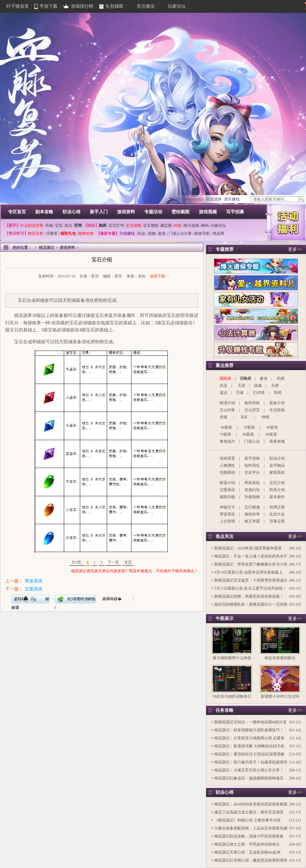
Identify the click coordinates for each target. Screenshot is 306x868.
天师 (275, 386)
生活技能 (277, 410)
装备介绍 (277, 403)
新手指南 (252, 458)
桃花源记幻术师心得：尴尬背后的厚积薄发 (251, 860)
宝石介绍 (277, 483)
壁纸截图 (181, 212)
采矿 (244, 417)
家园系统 (277, 472)
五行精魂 (252, 507)
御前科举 (252, 514)
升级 (49, 226)
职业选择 (214, 199)
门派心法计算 (180, 234)
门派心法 (252, 441)
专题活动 (153, 212)
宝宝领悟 (151, 226)
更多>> (295, 249)
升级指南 (252, 497)
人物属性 (227, 465)
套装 (162, 234)
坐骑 (224, 417)
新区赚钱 (232, 199)
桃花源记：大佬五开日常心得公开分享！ (249, 770)
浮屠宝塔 (277, 521)
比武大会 (277, 514)
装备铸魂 (277, 441)
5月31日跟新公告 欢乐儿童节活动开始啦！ (250, 588)
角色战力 (227, 441)
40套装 (226, 427)
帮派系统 (34, 581)
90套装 (271, 434)
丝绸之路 (277, 507)
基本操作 (277, 497)
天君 (242, 386)
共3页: (77, 562)
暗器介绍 (227, 483)
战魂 (258, 386)
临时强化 (252, 465)
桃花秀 (218, 234)
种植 (266, 417)
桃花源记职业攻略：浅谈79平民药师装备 (249, 836)
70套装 (225, 434)
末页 (128, 562)
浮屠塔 (52, 234)
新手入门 (99, 212)
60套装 (272, 427)
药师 (281, 379)
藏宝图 (166, 226)
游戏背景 (227, 458)
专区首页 (17, 212)
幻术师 (259, 393)
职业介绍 (277, 458)
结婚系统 (227, 472)
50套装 (249, 427)
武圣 (224, 386)
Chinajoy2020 (193, 199)
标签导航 (202, 234)
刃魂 (240, 393)
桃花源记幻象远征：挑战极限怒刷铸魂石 (249, 778)
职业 (141, 234)
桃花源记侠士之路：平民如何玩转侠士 (247, 844)
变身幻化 (252, 490)
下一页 (113, 562)
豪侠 (264, 379)
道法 (224, 393)
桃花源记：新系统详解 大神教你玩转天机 (249, 746)
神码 (205, 226)
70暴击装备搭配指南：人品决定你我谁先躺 (251, 828)
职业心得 (72, 212)
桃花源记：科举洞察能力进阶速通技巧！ (249, 730)
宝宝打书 (116, 226)
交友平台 (252, 472)
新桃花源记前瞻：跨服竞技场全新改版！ (249, 596)
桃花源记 (47, 248)
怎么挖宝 (252, 410)
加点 (68, 226)
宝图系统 (34, 589)
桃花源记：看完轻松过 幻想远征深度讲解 (249, 754)
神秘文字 (227, 507)
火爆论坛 (218, 226)
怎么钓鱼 (227, 410)
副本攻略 (44, 212)
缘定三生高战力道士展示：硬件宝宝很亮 (249, 812)
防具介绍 (277, 490)
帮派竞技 (227, 514)
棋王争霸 (252, 521)
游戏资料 (126, 212)
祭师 (278, 393)
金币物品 (277, 465)
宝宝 (59, 226)
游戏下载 (157, 276)
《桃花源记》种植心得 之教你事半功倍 (247, 820)
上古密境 (227, 521)
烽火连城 (191, 226)
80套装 (248, 434)
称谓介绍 (227, 403)
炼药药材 (252, 403)
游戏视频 (208, 212)
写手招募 (235, 212)
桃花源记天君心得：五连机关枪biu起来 (247, 852)
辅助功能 (227, 497)
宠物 (152, 234)
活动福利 (288, 222)
